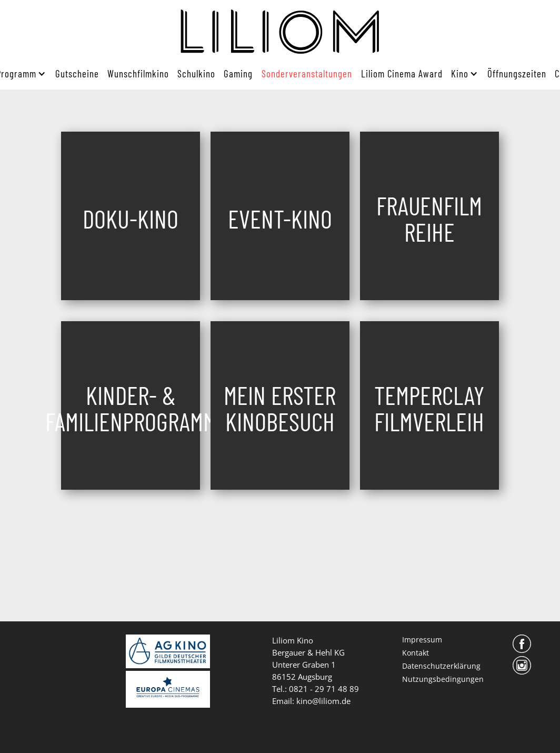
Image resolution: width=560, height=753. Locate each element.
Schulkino (196, 73)
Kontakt (416, 653)
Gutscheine (77, 73)
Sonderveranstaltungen (307, 73)
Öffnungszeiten (517, 73)
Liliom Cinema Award (402, 73)
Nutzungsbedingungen (443, 679)
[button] (462, 74)
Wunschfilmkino (138, 73)
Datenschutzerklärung (441, 666)
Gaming (238, 73)
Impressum (422, 640)
